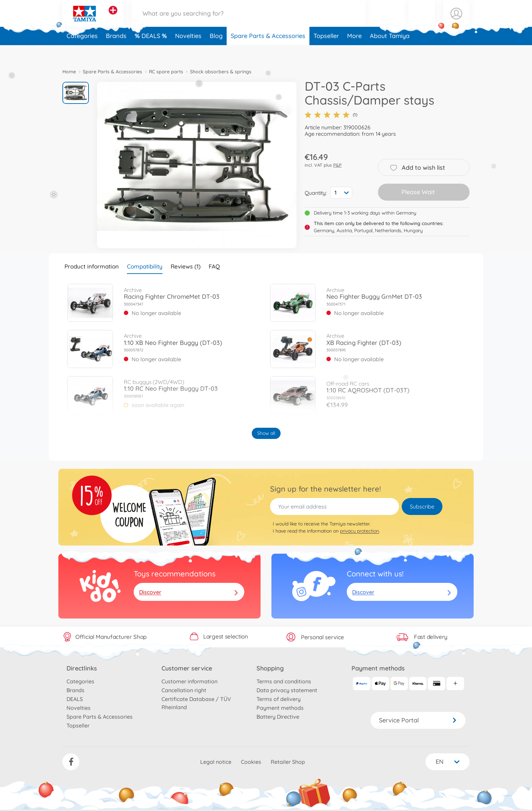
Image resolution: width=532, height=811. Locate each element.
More (354, 52)
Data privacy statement (287, 690)
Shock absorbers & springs (221, 72)
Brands (116, 52)
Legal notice (216, 762)
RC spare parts (166, 72)
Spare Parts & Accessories (268, 52)
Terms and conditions (284, 681)
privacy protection (359, 531)
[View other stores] (113, 18)
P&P (337, 165)
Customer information (189, 681)
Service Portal (418, 720)
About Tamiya (390, 52)
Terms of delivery (279, 699)
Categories (82, 52)
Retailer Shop (288, 762)
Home (69, 72)
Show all (266, 433)
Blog (216, 52)
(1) (331, 115)
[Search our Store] (249, 22)
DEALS (152, 52)
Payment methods (280, 708)
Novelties (188, 52)
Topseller (326, 52)
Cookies (251, 762)
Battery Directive (278, 717)
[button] (422, 22)
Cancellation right (184, 690)
